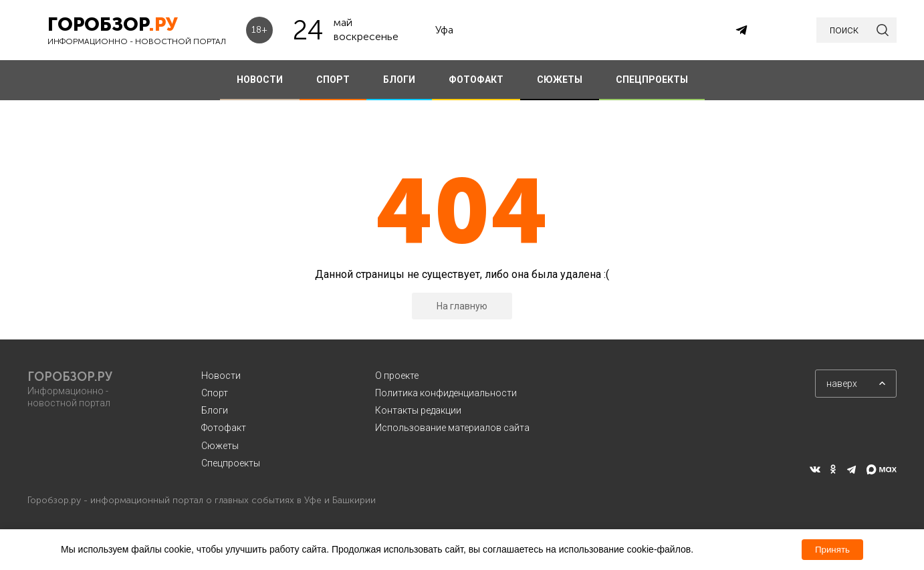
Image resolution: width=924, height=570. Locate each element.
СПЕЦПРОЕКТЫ (652, 80)
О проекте (397, 376)
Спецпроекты (231, 463)
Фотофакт (224, 428)
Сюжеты (220, 446)
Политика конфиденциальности (446, 393)
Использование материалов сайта (452, 428)
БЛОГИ (399, 80)
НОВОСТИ (260, 80)
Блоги (215, 410)
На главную (462, 306)
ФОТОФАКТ (476, 80)
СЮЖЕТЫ (560, 80)
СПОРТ (333, 80)
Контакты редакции (418, 410)
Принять (832, 550)
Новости (221, 376)
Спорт (215, 393)
